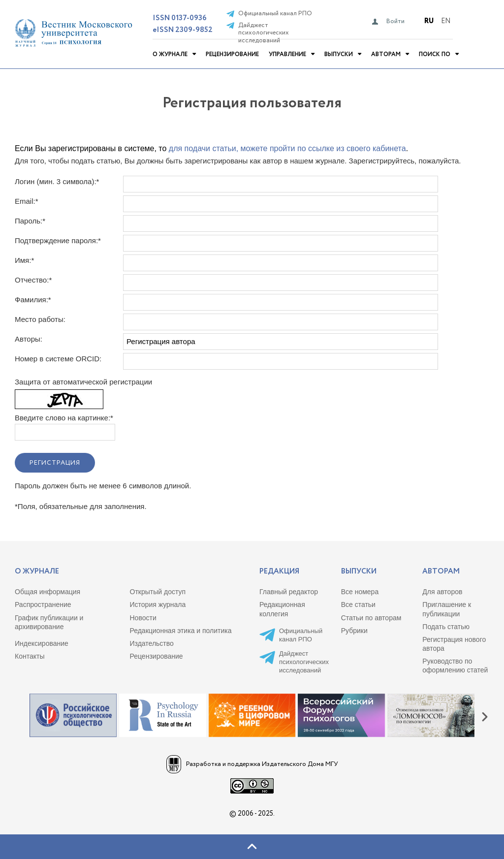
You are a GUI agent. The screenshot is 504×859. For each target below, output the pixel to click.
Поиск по (435, 54)
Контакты (30, 656)
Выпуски (339, 54)
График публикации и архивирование (49, 622)
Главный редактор (289, 592)
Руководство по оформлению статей (455, 666)
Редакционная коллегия (282, 609)
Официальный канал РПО (275, 14)
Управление (287, 54)
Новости (143, 618)
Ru (429, 21)
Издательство (152, 643)
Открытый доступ (158, 592)
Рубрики (354, 631)
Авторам (386, 54)
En (446, 21)
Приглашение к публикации (447, 609)
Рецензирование (232, 54)
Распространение (43, 604)
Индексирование (42, 643)
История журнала (158, 604)
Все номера (360, 592)
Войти (395, 21)
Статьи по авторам (371, 618)
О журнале (170, 54)
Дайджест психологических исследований (264, 33)
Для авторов (442, 592)
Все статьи (358, 604)
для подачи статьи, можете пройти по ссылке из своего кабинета (287, 148)
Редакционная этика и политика (181, 631)
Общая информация (47, 592)
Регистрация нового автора (454, 644)
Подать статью (446, 627)
